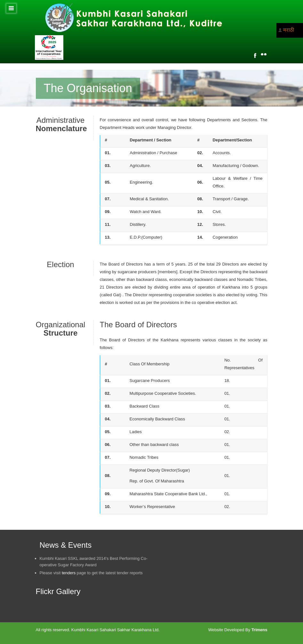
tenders (69, 573)
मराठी (289, 30)
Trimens (259, 630)
